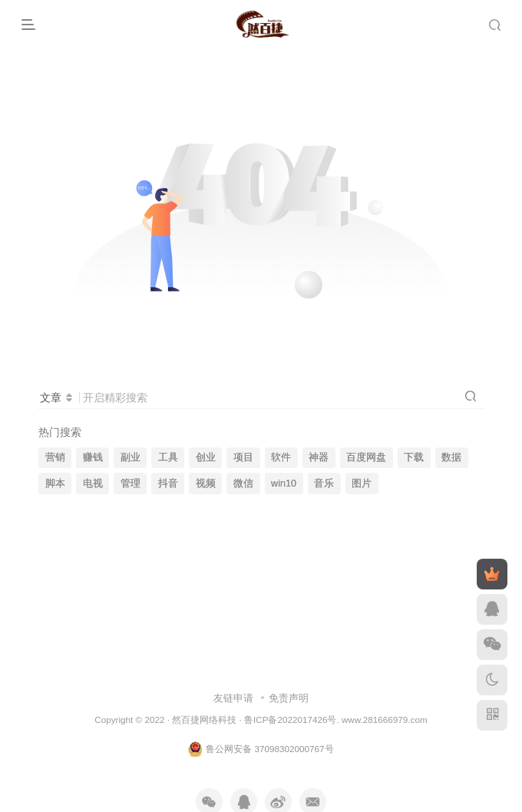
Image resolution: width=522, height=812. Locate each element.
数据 (451, 457)
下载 (414, 457)
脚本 (55, 484)
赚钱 (93, 457)
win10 (284, 484)
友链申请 (233, 698)
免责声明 (289, 698)
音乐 (324, 484)
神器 (319, 457)
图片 (362, 484)
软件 (281, 457)
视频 (206, 484)
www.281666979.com (385, 720)
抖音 (168, 484)
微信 (243, 484)
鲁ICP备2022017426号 (290, 720)
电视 (93, 484)
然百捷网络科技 (204, 720)
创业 (206, 457)
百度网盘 (366, 457)
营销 (55, 457)
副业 (130, 457)
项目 (243, 457)
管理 (130, 484)
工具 (168, 457)
